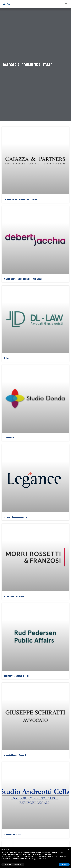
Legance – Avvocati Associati (15, 517)
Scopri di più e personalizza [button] (13, 864)
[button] (66, 4)
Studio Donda (9, 438)
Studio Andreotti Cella (12, 834)
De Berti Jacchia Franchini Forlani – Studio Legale (23, 279)
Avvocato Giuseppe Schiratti (15, 755)
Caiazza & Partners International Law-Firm (20, 199)
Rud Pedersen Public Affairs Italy (17, 676)
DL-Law (6, 358)
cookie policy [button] (47, 855)
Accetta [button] (64, 864)
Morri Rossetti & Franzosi (14, 596)
